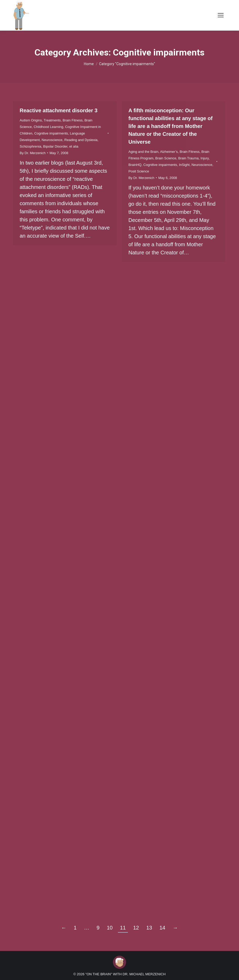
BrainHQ (135, 165)
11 (123, 928)
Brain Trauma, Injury (193, 158)
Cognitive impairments (51, 133)
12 (136, 928)
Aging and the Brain (143, 152)
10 (110, 928)
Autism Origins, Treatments (40, 120)
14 (162, 928)
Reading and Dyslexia (81, 140)
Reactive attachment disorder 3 (59, 110)
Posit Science (139, 171)
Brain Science (166, 158)
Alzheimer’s (169, 152)
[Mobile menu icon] (221, 15)
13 (149, 928)
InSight (184, 165)
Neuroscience (52, 140)
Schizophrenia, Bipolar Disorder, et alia (49, 146)
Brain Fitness (73, 120)
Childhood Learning (48, 127)
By (33, 153)
